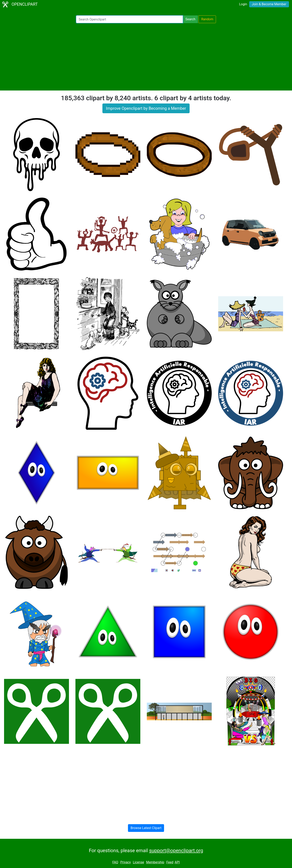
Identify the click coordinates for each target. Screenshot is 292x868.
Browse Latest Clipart (146, 828)
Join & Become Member (269, 4)
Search (190, 19)
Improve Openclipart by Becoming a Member (146, 108)
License (138, 862)
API (177, 862)
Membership (155, 862)
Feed (170, 862)
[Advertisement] (146, 57)
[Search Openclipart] (129, 19)
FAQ (115, 862)
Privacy (126, 862)
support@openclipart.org (176, 851)
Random (207, 19)
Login (243, 4)
